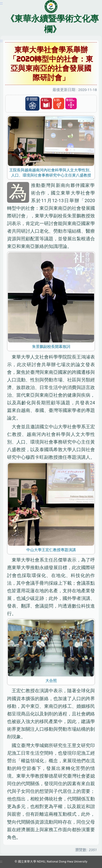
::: (1, 41)
